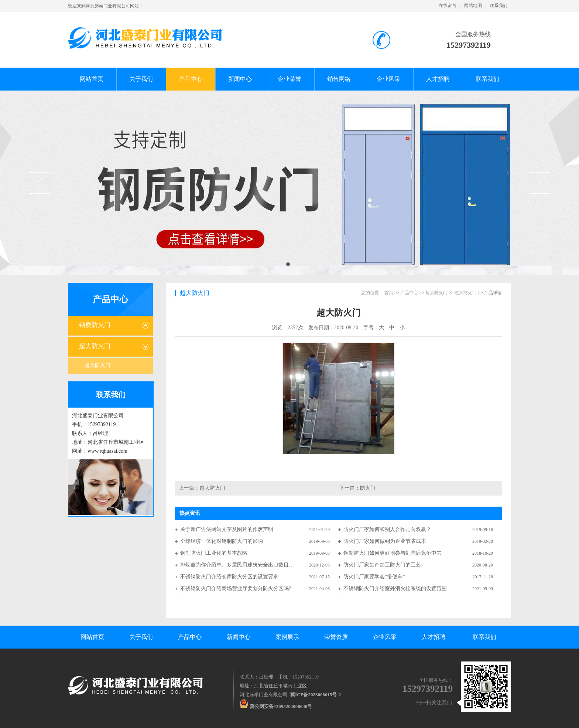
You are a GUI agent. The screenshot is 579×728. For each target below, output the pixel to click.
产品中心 (110, 299)
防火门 (368, 488)
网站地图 (473, 6)
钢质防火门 (95, 325)
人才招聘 (434, 637)
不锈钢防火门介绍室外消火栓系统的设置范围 (395, 588)
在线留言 (448, 6)
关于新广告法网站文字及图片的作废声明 (227, 529)
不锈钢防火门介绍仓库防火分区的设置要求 (229, 577)
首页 (389, 293)
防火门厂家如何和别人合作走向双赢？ (387, 529)
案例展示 (287, 637)
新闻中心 (239, 637)
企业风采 (385, 637)
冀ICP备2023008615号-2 (316, 695)
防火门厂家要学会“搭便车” (374, 577)
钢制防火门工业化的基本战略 (214, 553)
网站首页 (92, 637)
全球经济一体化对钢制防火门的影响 (222, 541)
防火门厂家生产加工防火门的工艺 (382, 565)
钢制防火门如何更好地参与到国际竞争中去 (393, 553)
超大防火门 (95, 346)
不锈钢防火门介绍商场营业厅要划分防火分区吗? (236, 588)
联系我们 (499, 6)
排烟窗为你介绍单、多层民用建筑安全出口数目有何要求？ (237, 565)
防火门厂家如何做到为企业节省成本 (385, 541)
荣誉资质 (336, 637)
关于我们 (141, 637)
